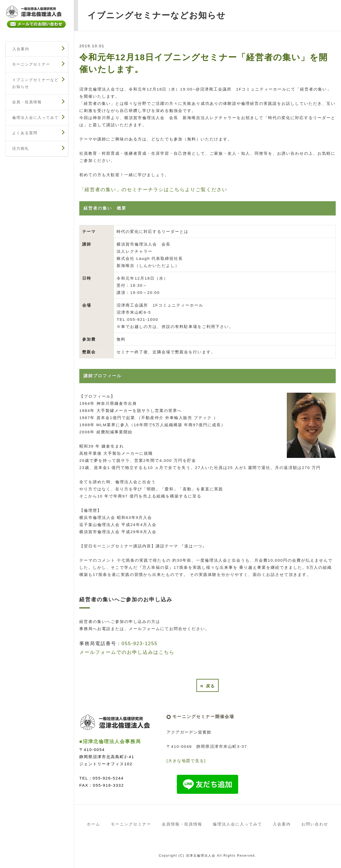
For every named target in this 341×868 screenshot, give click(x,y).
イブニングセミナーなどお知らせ (35, 83)
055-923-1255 (140, 644)
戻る (208, 685)
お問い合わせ (315, 824)
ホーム (93, 824)
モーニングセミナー (31, 64)
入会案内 (21, 49)
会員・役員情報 (27, 102)
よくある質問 (25, 133)
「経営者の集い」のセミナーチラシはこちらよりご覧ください (153, 190)
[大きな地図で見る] (186, 761)
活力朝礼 (21, 148)
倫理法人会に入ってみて (35, 118)
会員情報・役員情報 (182, 824)
